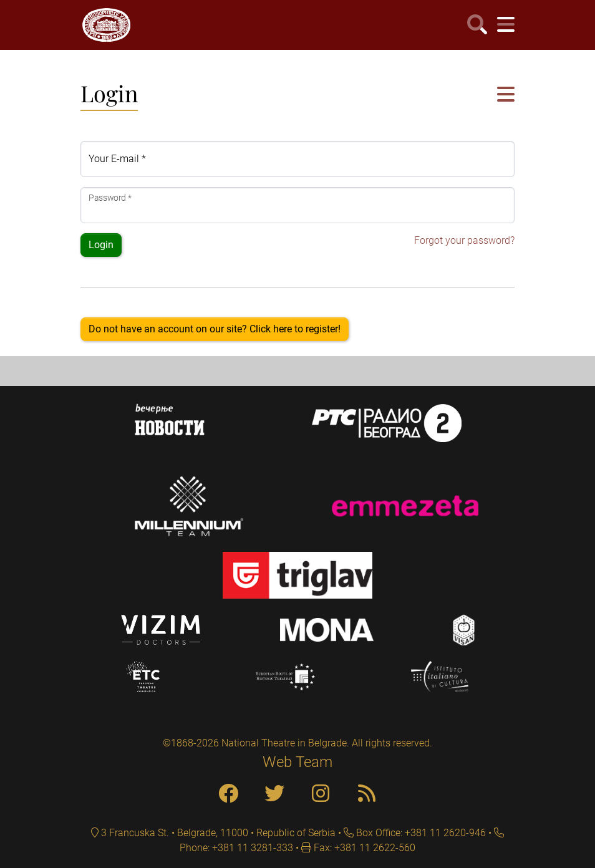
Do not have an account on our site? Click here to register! (215, 329)
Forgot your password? (464, 240)
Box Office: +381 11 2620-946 (420, 833)
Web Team (297, 762)
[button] (506, 95)
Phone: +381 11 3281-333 (236, 848)
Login (101, 245)
